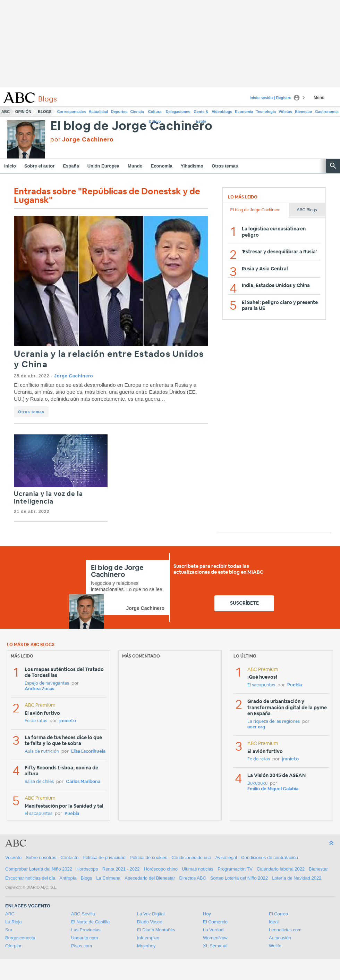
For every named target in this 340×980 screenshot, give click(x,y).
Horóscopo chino (161, 869)
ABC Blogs (307, 210)
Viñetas (285, 112)
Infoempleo (148, 938)
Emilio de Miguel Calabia (273, 789)
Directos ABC (193, 878)
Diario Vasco (150, 922)
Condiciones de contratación (270, 857)
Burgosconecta (20, 938)
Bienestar (304, 112)
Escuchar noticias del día (30, 878)
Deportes (119, 112)
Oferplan (14, 946)
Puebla (72, 814)
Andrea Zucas (39, 689)
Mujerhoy (146, 946)
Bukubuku (257, 783)
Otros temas (225, 166)
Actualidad (99, 112)
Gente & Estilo (201, 113)
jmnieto (68, 721)
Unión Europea (103, 166)
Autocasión (280, 938)
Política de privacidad (104, 857)
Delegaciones (178, 112)
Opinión (23, 112)
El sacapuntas (39, 814)
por (82, 140)
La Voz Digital (151, 914)
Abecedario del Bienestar (150, 878)
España (71, 166)
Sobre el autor (39, 166)
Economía (244, 112)
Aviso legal (226, 857)
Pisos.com (82, 946)
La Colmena (108, 878)
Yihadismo (192, 166)
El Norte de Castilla (90, 922)
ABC (6, 112)
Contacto (69, 857)
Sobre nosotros (41, 857)
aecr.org (256, 727)
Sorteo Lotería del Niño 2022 (239, 878)
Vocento (13, 857)
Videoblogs (222, 112)
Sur (9, 930)
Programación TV (235, 869)
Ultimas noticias (198, 869)
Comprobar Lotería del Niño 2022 (39, 869)
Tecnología (266, 112)
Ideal (274, 922)
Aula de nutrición (42, 752)
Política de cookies (148, 857)
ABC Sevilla (83, 914)
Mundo (135, 166)
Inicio (10, 166)
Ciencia (137, 112)
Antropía (68, 878)
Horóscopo (87, 869)
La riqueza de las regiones (274, 722)
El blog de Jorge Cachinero (131, 126)
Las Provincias (86, 930)
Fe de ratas (36, 721)
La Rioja (14, 922)
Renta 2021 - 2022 (121, 869)
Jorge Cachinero (74, 376)
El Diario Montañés (156, 930)
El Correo (278, 914)
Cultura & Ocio (155, 113)
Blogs (45, 112)
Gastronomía (327, 112)
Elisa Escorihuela (88, 752)
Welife (275, 946)
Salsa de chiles (39, 782)
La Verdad (213, 930)
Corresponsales (71, 112)
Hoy (207, 914)
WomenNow (215, 938)
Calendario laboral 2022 (281, 869)
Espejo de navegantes (47, 683)
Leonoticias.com (285, 930)
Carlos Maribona (83, 782)
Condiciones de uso (191, 857)
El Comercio (215, 922)
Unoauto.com (84, 938)
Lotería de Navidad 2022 (297, 878)
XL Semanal (215, 946)
